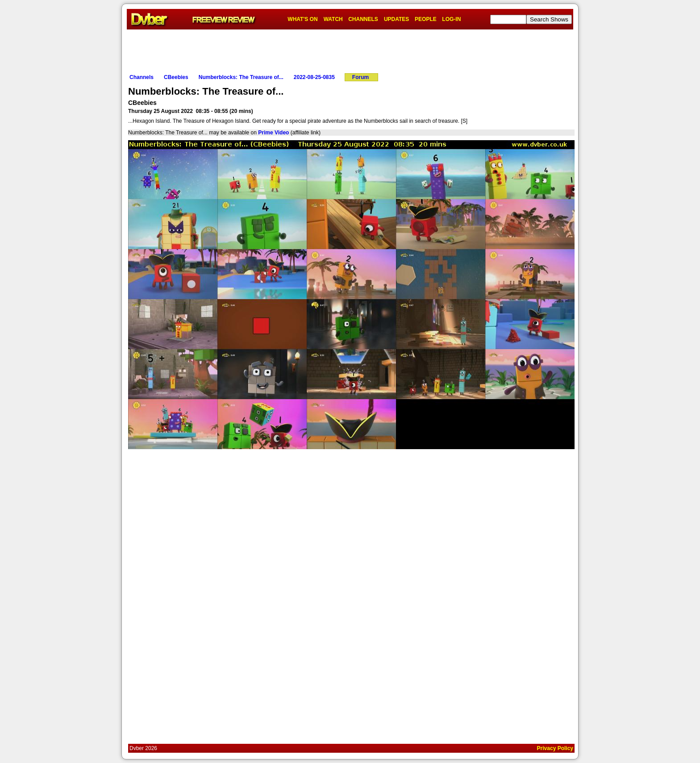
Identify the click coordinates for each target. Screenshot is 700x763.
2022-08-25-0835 (314, 77)
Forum (360, 77)
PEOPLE (426, 19)
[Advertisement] (350, 50)
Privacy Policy (555, 748)
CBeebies (176, 77)
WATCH (333, 19)
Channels (142, 77)
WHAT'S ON (302, 19)
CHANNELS (363, 19)
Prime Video (273, 133)
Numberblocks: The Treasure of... (241, 77)
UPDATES (396, 19)
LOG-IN (451, 19)
